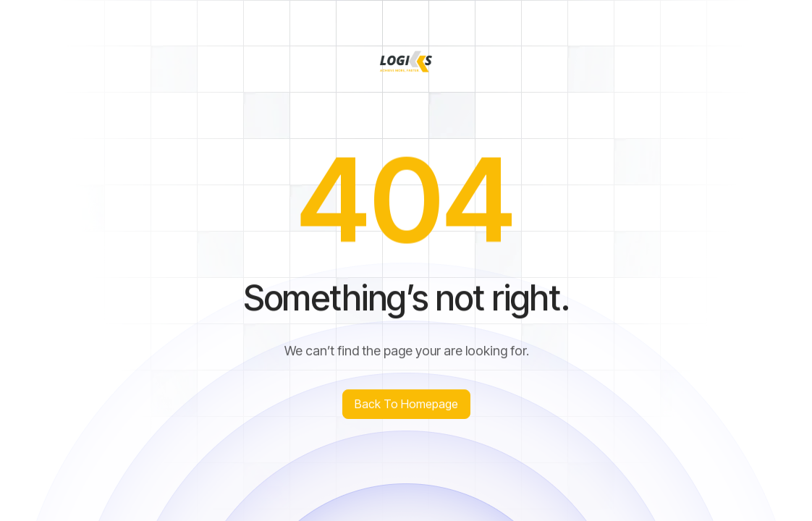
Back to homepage (406, 404)
